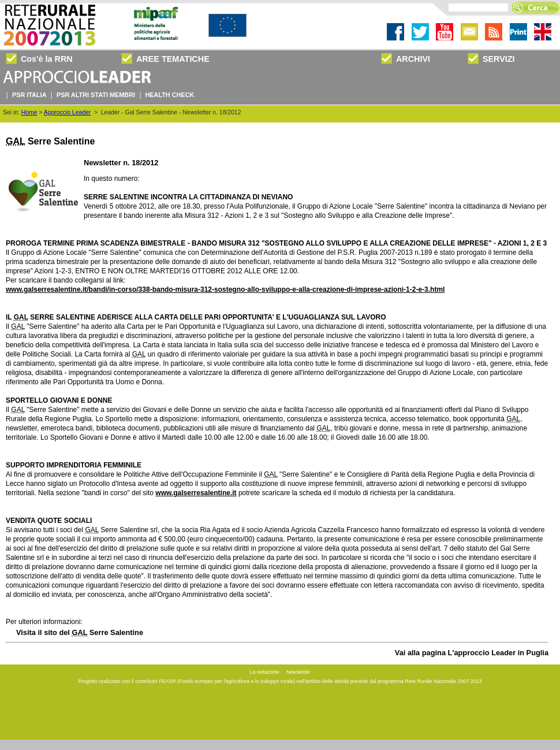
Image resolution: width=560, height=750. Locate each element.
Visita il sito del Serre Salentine (80, 632)
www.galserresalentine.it (196, 493)
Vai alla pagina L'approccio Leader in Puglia (472, 653)
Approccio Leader (67, 112)
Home (29, 112)
